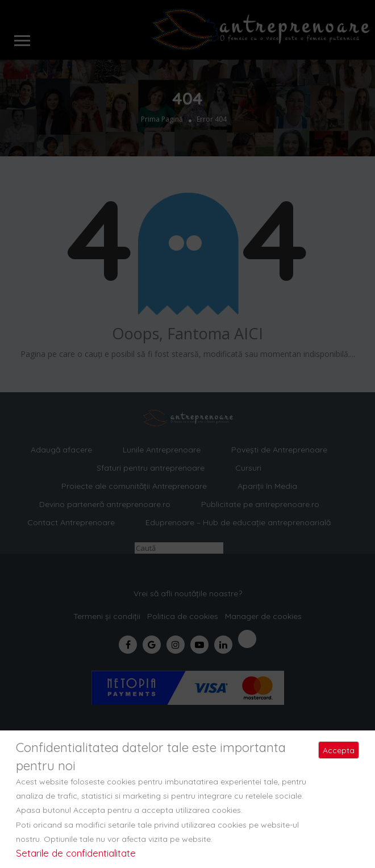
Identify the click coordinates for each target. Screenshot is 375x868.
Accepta (339, 750)
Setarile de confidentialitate (76, 853)
